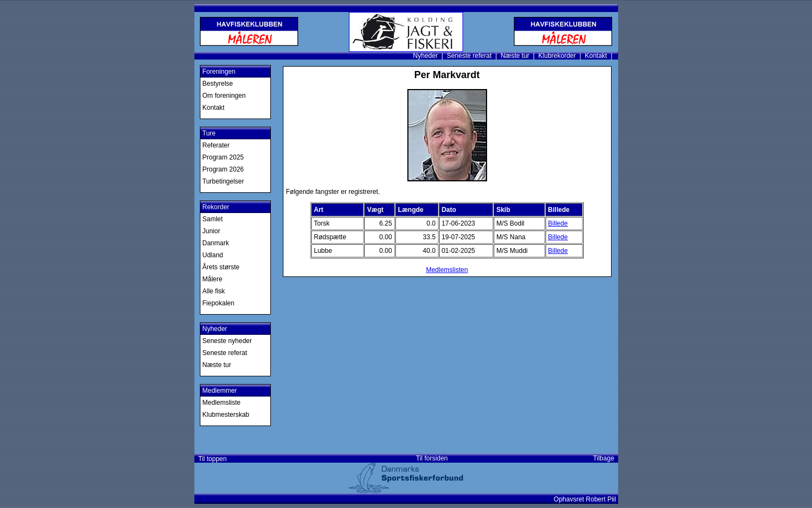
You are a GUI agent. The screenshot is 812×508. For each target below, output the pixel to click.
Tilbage (606, 458)
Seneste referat (469, 56)
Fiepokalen (219, 303)
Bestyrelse (218, 84)
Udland (213, 255)
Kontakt (596, 56)
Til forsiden (432, 458)
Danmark (216, 243)
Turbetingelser (223, 181)
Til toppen (211, 459)
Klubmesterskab (226, 415)
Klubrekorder (557, 56)
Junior (212, 231)
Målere (213, 279)
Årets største (221, 267)
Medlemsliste (222, 403)
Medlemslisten (447, 270)
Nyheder (425, 56)
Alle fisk (214, 291)
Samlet (213, 219)
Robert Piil (602, 499)
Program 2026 (223, 169)
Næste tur (515, 56)
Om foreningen (224, 96)
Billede (558, 223)
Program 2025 (223, 157)
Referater (216, 145)
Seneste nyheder (227, 341)
